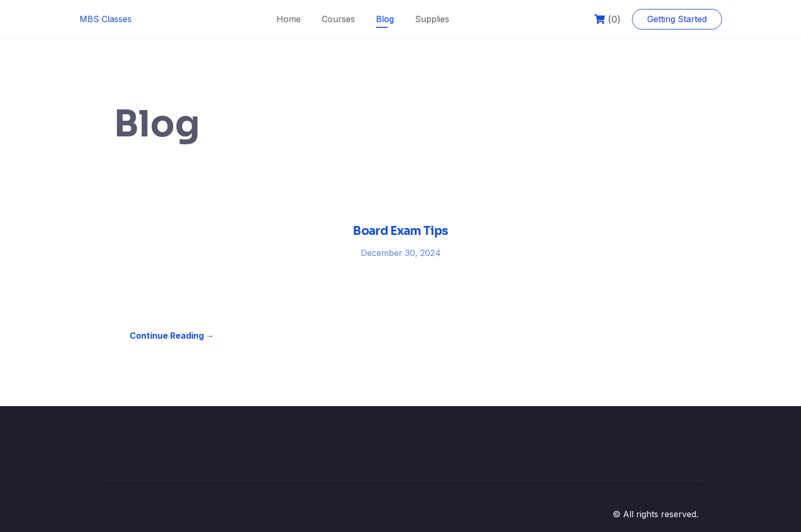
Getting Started (677, 19)
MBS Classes (106, 19)
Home (289, 19)
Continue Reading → (172, 336)
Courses (338, 19)
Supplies (432, 19)
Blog (385, 19)
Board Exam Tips (400, 231)
